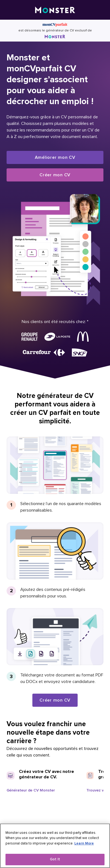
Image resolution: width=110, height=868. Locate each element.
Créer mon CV (55, 175)
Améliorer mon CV (55, 157)
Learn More (84, 843)
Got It (55, 859)
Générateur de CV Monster (31, 790)
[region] (55, 846)
